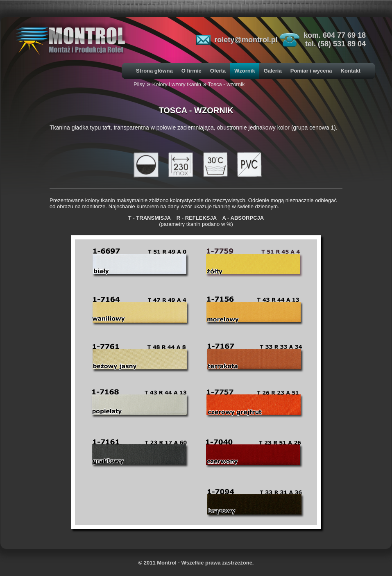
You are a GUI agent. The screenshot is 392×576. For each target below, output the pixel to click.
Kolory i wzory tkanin (177, 84)
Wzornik (245, 71)
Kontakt (351, 71)
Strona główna (154, 71)
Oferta (218, 71)
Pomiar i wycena (311, 71)
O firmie (191, 71)
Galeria (273, 71)
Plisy (139, 84)
